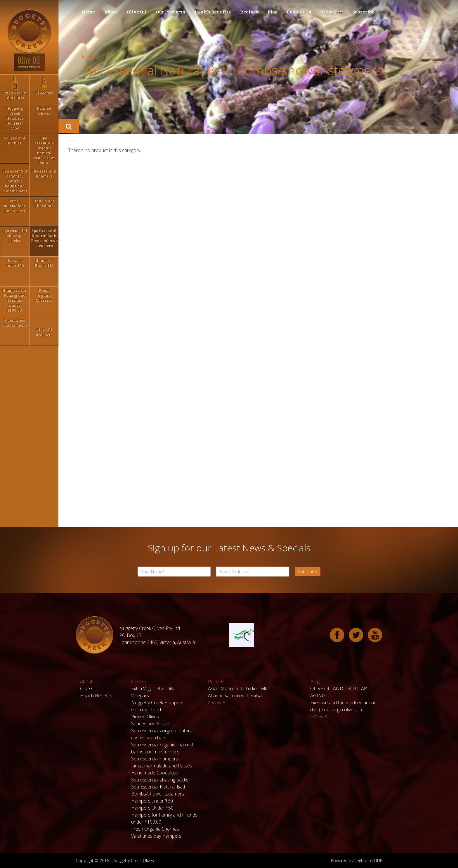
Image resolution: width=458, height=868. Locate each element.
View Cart (332, 12)
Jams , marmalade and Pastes (162, 766)
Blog (273, 12)
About (111, 12)
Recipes (249, 12)
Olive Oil (137, 12)
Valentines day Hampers (156, 836)
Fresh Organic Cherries (155, 829)
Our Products (171, 12)
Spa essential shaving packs (160, 780)
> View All (218, 703)
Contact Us (299, 12)
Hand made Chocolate (155, 773)
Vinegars (140, 696)
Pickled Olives (145, 717)
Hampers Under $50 (152, 808)
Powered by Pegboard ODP (357, 861)
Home (88, 12)
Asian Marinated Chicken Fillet (239, 688)
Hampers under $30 (152, 801)
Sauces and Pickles (151, 724)
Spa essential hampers (155, 759)
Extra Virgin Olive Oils (153, 688)
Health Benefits (213, 12)
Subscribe (364, 12)
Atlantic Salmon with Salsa (235, 696)
